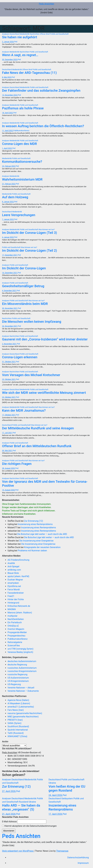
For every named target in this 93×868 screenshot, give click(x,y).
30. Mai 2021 (7, 451)
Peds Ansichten (46, 4)
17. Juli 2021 (7, 433)
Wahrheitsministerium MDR (22, 179)
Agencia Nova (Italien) (18, 700)
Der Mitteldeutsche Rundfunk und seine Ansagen (38, 428)
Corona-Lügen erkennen (20, 357)
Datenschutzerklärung (78, 858)
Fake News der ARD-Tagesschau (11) (29, 73)
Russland (24, 802)
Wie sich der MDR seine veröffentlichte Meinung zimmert (44, 393)
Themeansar (62, 851)
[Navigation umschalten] (87, 21)
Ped (16, 42)
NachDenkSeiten (16, 619)
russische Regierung (17, 674)
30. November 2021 (10, 308)
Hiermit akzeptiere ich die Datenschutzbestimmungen (29, 826)
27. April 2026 (9, 791)
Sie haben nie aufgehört (20, 37)
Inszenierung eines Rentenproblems (35, 524)
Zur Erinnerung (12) (34, 521)
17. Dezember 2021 (10, 255)
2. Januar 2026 (8, 42)
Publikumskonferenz (21, 131)
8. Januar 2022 (8, 202)
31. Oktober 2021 (9, 362)
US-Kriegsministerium (18, 681)
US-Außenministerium (18, 678)
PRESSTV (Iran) (15, 720)
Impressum (83, 863)
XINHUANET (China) (17, 736)
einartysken (13, 583)
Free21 (11, 596)
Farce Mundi (14, 590)
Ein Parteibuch (15, 622)
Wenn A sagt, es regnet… (20, 55)
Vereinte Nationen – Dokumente (23, 691)
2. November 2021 (9, 344)
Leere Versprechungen (19, 215)
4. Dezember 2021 (9, 291)
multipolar (13, 616)
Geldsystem (67, 799)
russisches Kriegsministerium (22, 671)
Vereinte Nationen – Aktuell (21, 688)
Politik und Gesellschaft (59, 34)
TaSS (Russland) (16, 733)
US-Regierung (14, 684)
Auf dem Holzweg (15, 197)
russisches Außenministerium (22, 668)
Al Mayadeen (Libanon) (19, 703)
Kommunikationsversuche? (22, 162)
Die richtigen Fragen (17, 464)
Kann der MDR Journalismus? (24, 411)
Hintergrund (13, 603)
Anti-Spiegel (13, 566)
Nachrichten (35, 34)
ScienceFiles (14, 646)
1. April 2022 (7, 148)
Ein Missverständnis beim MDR (25, 304)
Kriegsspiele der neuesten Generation (42, 547)
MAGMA (12, 609)
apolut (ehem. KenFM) (18, 576)
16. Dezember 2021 (10, 273)
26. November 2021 (10, 326)
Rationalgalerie (15, 642)
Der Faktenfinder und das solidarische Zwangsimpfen (41, 91)
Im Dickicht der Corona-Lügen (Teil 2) (29, 251)
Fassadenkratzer (16, 593)
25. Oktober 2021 (9, 379)
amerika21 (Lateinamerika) (21, 707)
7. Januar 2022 (8, 219)
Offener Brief (45, 34)
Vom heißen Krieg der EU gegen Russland (67, 788)
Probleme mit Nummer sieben (32, 551)
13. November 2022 (10, 95)
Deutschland (15, 34)
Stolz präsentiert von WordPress (18, 851)
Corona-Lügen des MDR (20, 144)
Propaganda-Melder (17, 632)
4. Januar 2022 (8, 237)
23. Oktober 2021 (9, 397)
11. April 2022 (8, 131)
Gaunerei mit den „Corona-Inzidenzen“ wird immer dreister (45, 339)
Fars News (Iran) (16, 710)
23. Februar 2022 (9, 166)
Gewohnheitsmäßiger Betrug (23, 286)
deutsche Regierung (17, 665)
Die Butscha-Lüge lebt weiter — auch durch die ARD (42, 534)
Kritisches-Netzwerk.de (19, 606)
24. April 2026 (56, 795)
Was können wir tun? (46, 229)
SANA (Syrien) (14, 723)
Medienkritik (25, 34)
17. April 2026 (56, 814)
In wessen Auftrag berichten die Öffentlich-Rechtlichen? (43, 126)
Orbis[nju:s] (13, 626)
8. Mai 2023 (7, 77)
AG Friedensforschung (18, 560)
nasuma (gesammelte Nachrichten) (25, 713)
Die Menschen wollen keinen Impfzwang (32, 322)
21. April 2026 (9, 814)
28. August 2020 (9, 468)
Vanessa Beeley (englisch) (20, 652)
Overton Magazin (16, 629)
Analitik (11, 563)
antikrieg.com (14, 570)
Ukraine (52, 783)
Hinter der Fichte (16, 599)
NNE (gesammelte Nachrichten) (23, 717)
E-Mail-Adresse (9, 822)
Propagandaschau (16, 636)
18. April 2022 (8, 113)
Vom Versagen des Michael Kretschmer (31, 375)
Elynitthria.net (14, 586)
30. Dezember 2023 (10, 59)
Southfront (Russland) (18, 726)
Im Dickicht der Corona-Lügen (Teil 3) (29, 233)
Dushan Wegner (15, 580)
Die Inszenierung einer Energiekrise (36, 541)
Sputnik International (18, 730)
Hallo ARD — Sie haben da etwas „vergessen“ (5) (21, 807)
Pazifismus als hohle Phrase (23, 108)
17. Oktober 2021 (9, 415)
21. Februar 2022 (9, 184)
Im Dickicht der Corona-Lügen (24, 268)
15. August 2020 (9, 490)
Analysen (6, 34)
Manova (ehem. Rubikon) (20, 613)
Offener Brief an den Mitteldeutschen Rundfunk (37, 446)
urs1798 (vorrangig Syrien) (20, 649)
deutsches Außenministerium (22, 661)
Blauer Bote (13, 573)
